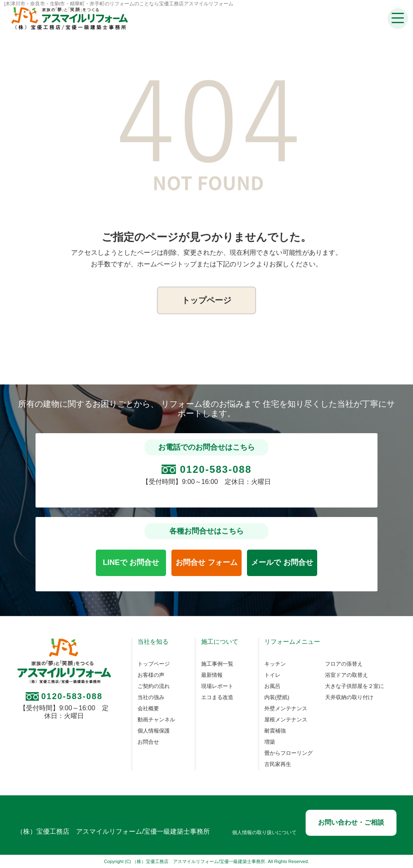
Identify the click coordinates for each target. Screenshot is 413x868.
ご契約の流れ (154, 686)
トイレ (272, 675)
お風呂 (272, 686)
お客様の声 (151, 675)
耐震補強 (275, 731)
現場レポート (217, 686)
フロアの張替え (344, 664)
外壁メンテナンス (286, 709)
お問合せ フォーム (206, 562)
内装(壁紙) (277, 697)
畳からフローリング (288, 753)
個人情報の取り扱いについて (264, 833)
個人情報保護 (154, 731)
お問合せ (148, 742)
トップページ (206, 300)
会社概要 (148, 709)
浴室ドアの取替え (347, 675)
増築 (270, 742)
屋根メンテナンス (286, 720)
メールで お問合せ (282, 562)
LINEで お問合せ (131, 562)
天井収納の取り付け (349, 697)
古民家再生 (278, 764)
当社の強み (151, 697)
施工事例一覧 (217, 664)
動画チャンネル (156, 720)
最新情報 (212, 675)
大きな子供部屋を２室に (355, 686)
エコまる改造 (217, 697)
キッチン (275, 664)
